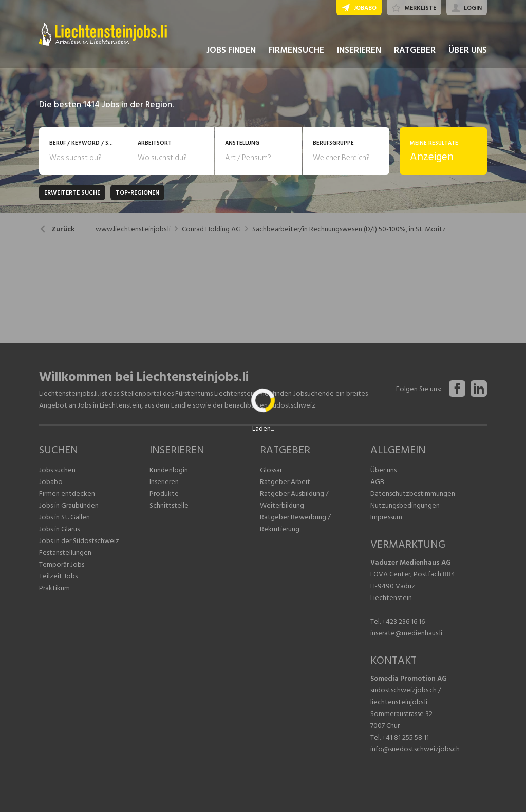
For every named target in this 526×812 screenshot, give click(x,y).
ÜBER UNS (468, 50)
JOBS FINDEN (231, 50)
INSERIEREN (359, 50)
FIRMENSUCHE (296, 50)
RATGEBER (415, 50)
